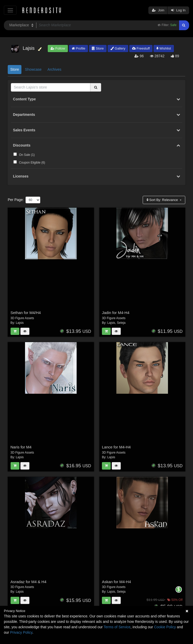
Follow (58, 48)
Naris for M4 (21, 447)
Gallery (118, 48)
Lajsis (20, 323)
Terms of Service (117, 627)
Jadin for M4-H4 (116, 313)
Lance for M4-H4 (116, 447)
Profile (78, 48)
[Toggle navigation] (10, 10)
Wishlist (164, 48)
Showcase (33, 69)
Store (98, 48)
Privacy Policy (21, 632)
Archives (54, 69)
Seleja (121, 323)
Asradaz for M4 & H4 (29, 582)
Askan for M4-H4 (116, 582)
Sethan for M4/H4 (26, 313)
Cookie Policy (165, 627)
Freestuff (141, 48)
